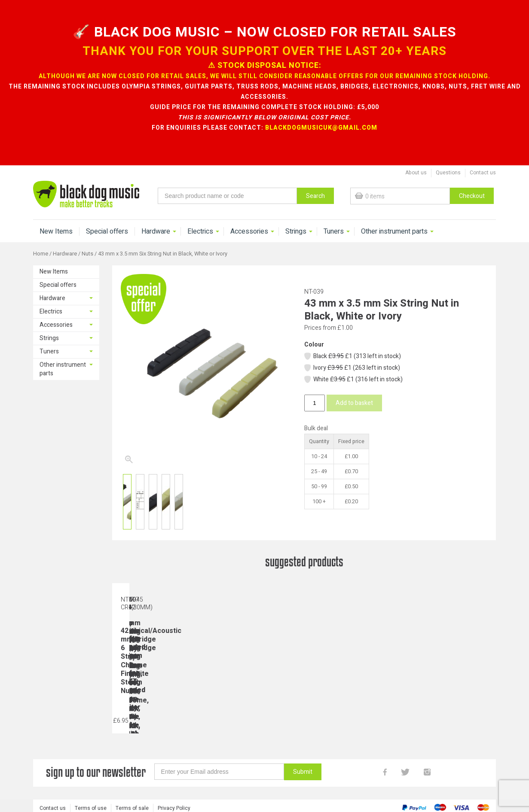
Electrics (200, 231)
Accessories (249, 231)
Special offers (107, 231)
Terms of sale (132, 806)
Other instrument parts (394, 231)
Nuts (87, 254)
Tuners (334, 231)
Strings (296, 231)
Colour (314, 345)
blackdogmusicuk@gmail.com (321, 128)
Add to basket (354, 403)
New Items (56, 231)
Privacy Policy (174, 806)
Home (41, 254)
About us (416, 173)
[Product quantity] (315, 403)
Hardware (156, 231)
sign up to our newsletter (96, 772)
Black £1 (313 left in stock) (352, 356)
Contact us (483, 173)
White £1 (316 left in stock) (353, 379)
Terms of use (91, 806)
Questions (448, 173)
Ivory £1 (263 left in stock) (352, 368)
